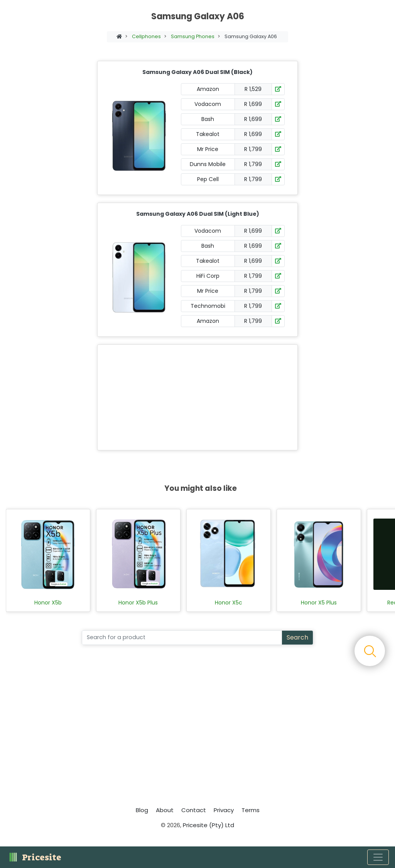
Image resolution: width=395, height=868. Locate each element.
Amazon (208, 89)
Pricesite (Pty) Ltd (208, 825)
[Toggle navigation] (378, 857)
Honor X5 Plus (319, 603)
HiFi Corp (208, 276)
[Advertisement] (196, 397)
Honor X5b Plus (138, 603)
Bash (208, 119)
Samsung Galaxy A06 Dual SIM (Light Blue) (198, 214)
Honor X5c (229, 603)
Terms (251, 810)
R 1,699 (253, 104)
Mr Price (208, 149)
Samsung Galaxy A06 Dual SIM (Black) (197, 72)
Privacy (224, 810)
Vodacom (208, 104)
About (165, 810)
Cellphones (146, 36)
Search (297, 637)
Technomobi (208, 306)
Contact (194, 810)
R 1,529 (253, 89)
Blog (142, 810)
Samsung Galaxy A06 (251, 36)
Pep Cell (208, 179)
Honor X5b (48, 603)
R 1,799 (253, 149)
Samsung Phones (193, 36)
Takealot (208, 134)
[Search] (182, 638)
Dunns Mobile (208, 164)
